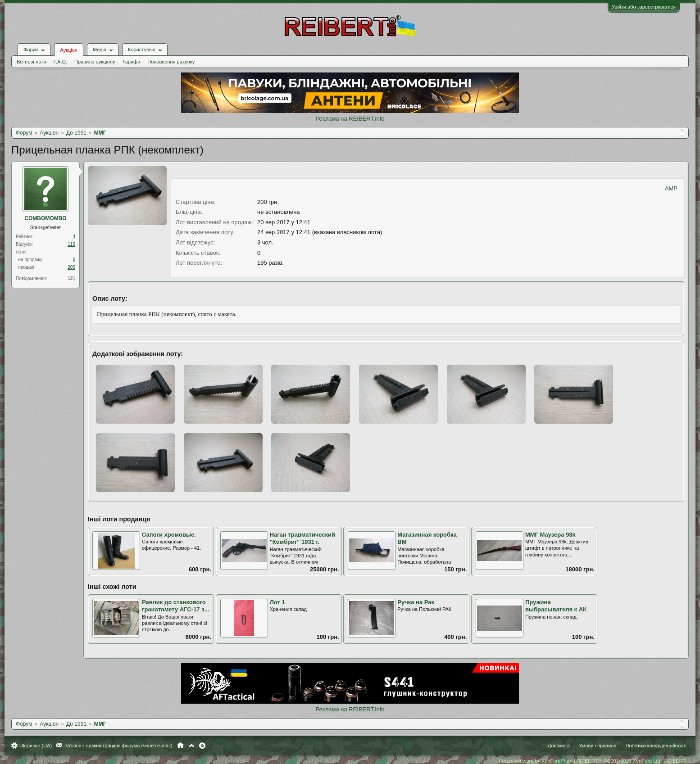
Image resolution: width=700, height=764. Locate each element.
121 (71, 278)
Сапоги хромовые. (169, 535)
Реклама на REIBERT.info (350, 119)
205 (71, 267)
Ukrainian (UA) (36, 746)
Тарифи (132, 62)
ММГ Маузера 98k (550, 535)
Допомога (559, 746)
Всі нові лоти (31, 62)
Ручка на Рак (416, 602)
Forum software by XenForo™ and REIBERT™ (593, 761)
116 (71, 244)
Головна (180, 746)
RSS (202, 746)
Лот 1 (277, 602)
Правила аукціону (95, 62)
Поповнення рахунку (171, 62)
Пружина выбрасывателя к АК (556, 606)
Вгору (191, 746)
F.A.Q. (60, 62)
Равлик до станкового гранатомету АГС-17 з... (176, 606)
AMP (671, 188)
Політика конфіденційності (656, 746)
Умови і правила (598, 746)
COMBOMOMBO (45, 218)
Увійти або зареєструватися (644, 7)
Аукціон (68, 50)
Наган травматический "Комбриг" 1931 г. (302, 538)
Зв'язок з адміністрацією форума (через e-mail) (118, 746)
